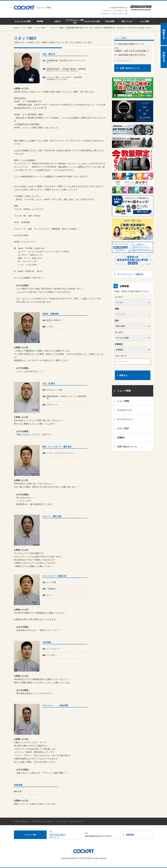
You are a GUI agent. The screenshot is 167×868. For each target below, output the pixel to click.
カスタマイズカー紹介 (92, 21)
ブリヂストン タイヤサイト (115, 11)
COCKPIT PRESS (119, 8)
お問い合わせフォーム (127, 447)
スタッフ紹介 (123, 428)
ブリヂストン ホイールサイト (114, 14)
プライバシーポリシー (45, 821)
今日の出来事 (110, 21)
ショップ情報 (144, 21)
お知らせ (57, 21)
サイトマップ (77, 821)
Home (16, 28)
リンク (63, 821)
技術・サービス (127, 21)
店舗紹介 (121, 437)
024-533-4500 (57, 835)
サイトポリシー (23, 821)
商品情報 (40, 21)
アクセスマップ (124, 61)
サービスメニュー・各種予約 (75, 21)
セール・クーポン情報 (23, 21)
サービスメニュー (125, 419)
